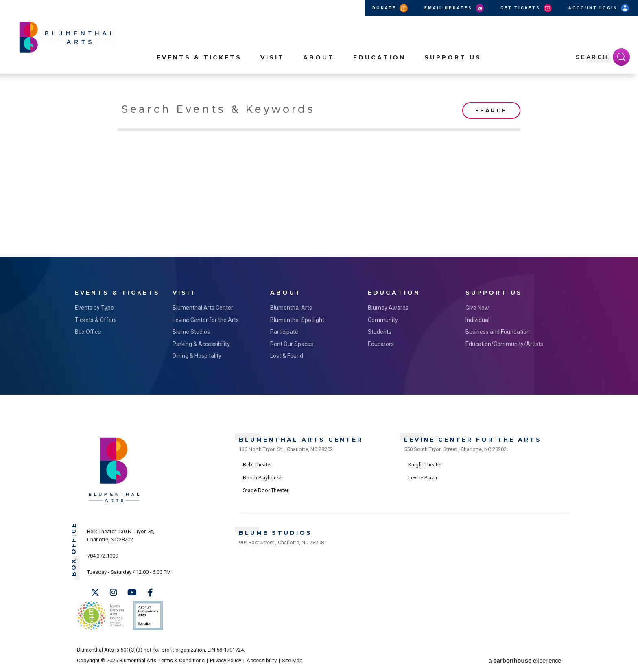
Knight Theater (425, 465)
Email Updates (455, 8)
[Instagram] (114, 593)
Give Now (477, 308)
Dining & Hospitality (197, 356)
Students (380, 332)
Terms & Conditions (182, 660)
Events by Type (94, 308)
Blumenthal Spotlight (297, 320)
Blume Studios (191, 332)
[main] (319, 173)
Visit (272, 57)
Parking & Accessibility (201, 344)
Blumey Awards (388, 308)
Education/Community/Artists (504, 344)
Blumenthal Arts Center (203, 308)
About (319, 57)
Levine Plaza (423, 478)
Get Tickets (527, 8)
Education (379, 57)
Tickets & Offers (96, 320)
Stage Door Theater (266, 490)
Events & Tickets (199, 57)
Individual (477, 320)
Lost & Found (287, 356)
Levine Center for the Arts (206, 320)
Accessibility (262, 660)
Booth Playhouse (263, 478)
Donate (391, 8)
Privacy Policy (226, 660)
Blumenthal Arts (291, 308)
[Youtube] (132, 593)
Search (491, 111)
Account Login (599, 8)
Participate (284, 332)
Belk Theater (257, 465)
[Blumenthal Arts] (114, 502)
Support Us (453, 57)
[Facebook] (150, 593)
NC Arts (101, 616)
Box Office (88, 332)
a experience (525, 660)
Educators (381, 344)
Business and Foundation (498, 332)
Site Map (292, 660)
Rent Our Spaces (292, 344)
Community (383, 320)
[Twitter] (95, 593)
